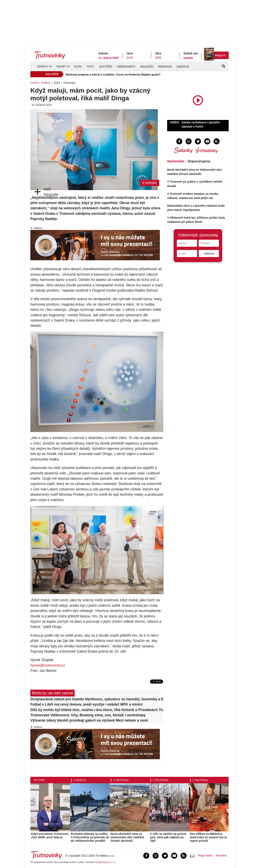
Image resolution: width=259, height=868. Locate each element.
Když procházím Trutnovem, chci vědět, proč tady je (50, 836)
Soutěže (106, 67)
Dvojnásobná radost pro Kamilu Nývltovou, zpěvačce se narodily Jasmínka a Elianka (97, 699)
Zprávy (43, 67)
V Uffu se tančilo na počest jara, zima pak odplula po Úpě (168, 837)
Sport (61, 67)
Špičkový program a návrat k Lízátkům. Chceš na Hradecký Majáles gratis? (113, 75)
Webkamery (126, 67)
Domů (34, 83)
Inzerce (183, 67)
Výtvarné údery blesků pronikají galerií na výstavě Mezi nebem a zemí (89, 720)
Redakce (165, 67)
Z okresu (80, 780)
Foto (78, 67)
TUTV (90, 67)
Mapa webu (205, 855)
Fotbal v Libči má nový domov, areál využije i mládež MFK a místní (86, 704)
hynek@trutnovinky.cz (48, 665)
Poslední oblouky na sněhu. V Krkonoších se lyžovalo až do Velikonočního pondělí (90, 837)
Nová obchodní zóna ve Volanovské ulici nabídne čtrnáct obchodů (127, 837)
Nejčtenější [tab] (176, 161)
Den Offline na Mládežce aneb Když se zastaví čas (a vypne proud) (208, 837)
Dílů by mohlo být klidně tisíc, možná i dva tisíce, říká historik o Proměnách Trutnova (97, 710)
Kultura (46, 83)
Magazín (220, 55)
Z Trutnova (121, 780)
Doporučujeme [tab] (199, 161)
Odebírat (209, 254)
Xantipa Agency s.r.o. (105, 862)
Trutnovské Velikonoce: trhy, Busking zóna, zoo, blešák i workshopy (88, 715)
